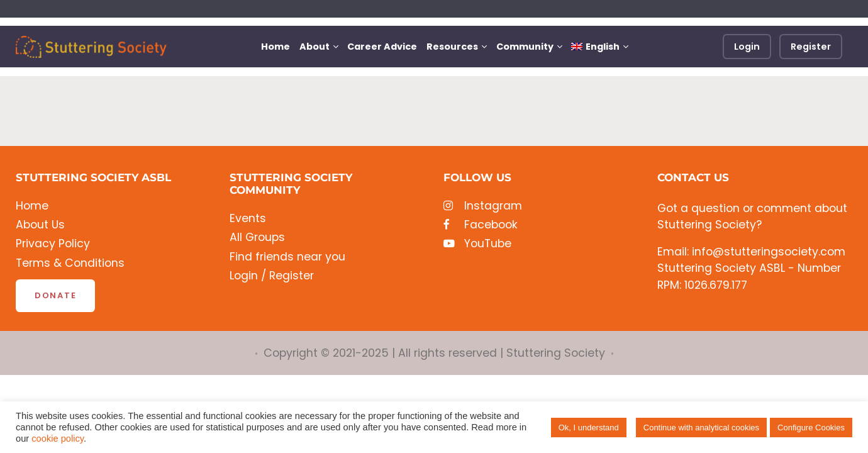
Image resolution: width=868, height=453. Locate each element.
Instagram (483, 206)
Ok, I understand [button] (589, 428)
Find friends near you (287, 257)
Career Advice (382, 47)
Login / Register (272, 276)
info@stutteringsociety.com (769, 252)
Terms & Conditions (70, 263)
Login (747, 47)
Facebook (481, 225)
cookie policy (58, 439)
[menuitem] (599, 47)
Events (248, 219)
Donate (55, 295)
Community (525, 47)
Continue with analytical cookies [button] (701, 428)
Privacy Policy (53, 244)
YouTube (477, 244)
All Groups (257, 238)
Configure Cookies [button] (811, 428)
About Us (40, 225)
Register (811, 47)
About (314, 47)
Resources (452, 47)
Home (275, 47)
